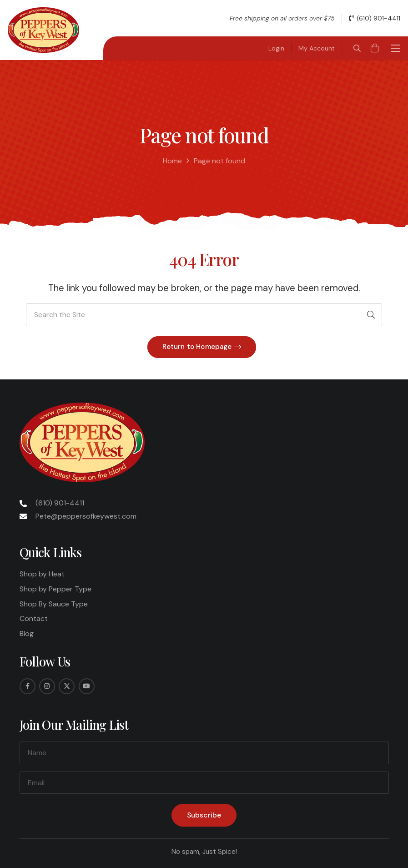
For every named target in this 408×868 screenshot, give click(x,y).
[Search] (371, 315)
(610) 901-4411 (60, 503)
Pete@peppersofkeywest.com (86, 516)
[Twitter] (67, 686)
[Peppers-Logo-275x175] (43, 30)
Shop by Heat (42, 574)
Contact (34, 618)
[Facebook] (28, 686)
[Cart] (375, 48)
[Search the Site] (204, 315)
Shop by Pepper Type (55, 589)
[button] (357, 48)
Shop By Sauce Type (54, 604)
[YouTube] (87, 686)
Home (172, 161)
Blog (27, 633)
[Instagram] (47, 686)
